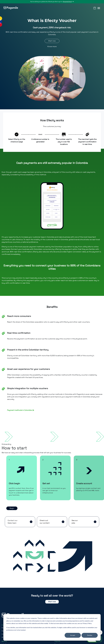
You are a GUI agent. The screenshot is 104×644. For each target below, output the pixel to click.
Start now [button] (52, 41)
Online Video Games (61, 641)
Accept (73, 635)
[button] (99, 7)
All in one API (6, 641)
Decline (90, 635)
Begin (12, 512)
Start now (52, 606)
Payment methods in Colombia (21, 411)
